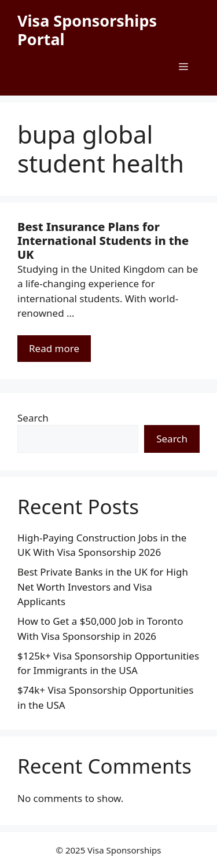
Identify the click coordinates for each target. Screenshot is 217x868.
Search (33, 418)
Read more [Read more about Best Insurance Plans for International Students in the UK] (54, 348)
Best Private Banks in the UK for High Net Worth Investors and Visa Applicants (103, 587)
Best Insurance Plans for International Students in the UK (103, 241)
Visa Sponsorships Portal (87, 30)
